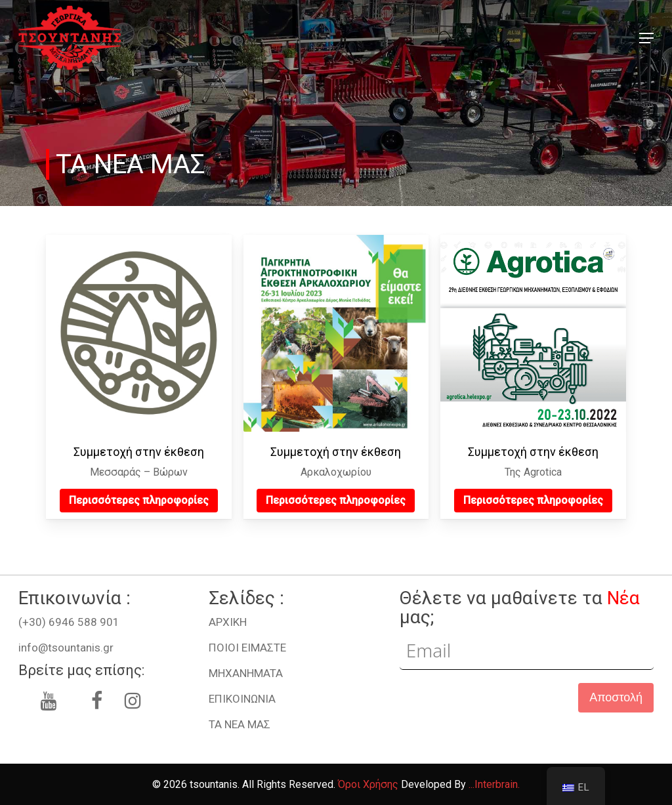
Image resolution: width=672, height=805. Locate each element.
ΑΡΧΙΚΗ (228, 622)
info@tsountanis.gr (66, 648)
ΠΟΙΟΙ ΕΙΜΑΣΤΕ (247, 648)
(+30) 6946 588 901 (69, 622)
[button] (646, 38)
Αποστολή (616, 697)
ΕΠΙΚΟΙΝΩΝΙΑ (242, 699)
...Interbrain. (494, 784)
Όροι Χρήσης (368, 784)
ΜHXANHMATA (246, 673)
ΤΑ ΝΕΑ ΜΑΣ (240, 724)
